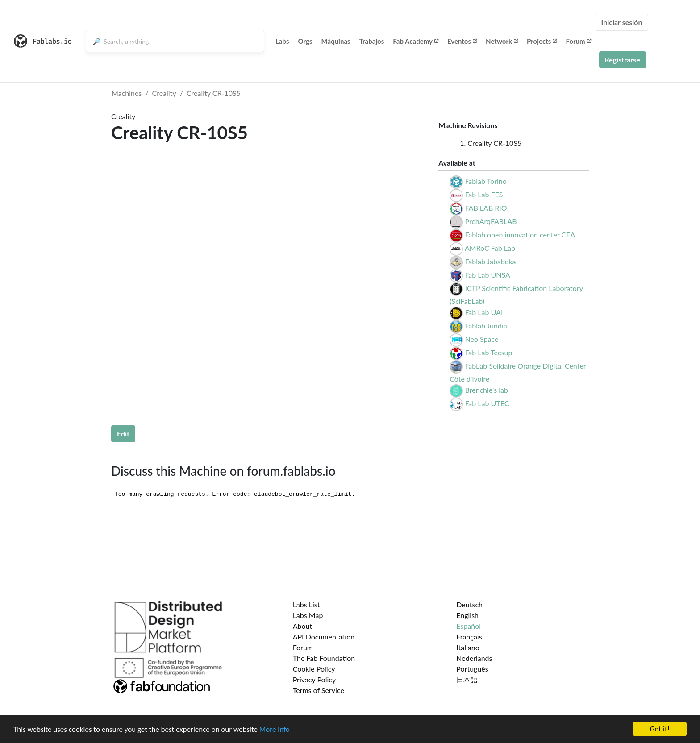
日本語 (467, 679)
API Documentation (324, 637)
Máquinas (336, 41)
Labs (282, 41)
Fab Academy (416, 41)
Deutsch (469, 604)
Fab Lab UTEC (487, 403)
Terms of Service (319, 690)
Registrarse (623, 60)
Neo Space (481, 339)
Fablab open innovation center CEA (520, 235)
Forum (578, 41)
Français (469, 637)
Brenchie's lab (486, 390)
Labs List (306, 604)
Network (502, 41)
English (467, 615)
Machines (127, 93)
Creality (164, 93)
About (303, 626)
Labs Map (308, 615)
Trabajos (372, 41)
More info (275, 729)
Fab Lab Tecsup (488, 352)
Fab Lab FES (484, 194)
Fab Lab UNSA (487, 275)
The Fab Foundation (324, 658)
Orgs (305, 41)
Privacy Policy (315, 679)
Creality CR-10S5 (214, 93)
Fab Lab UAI (484, 312)
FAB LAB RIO (486, 208)
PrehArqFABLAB (491, 221)
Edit (123, 434)
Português (472, 669)
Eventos (462, 41)
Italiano (468, 647)
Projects (542, 41)
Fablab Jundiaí (487, 326)
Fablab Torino (485, 181)
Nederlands (474, 658)
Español (469, 626)
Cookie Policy (314, 669)
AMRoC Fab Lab (490, 248)
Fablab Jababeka (490, 261)
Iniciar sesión (622, 22)
